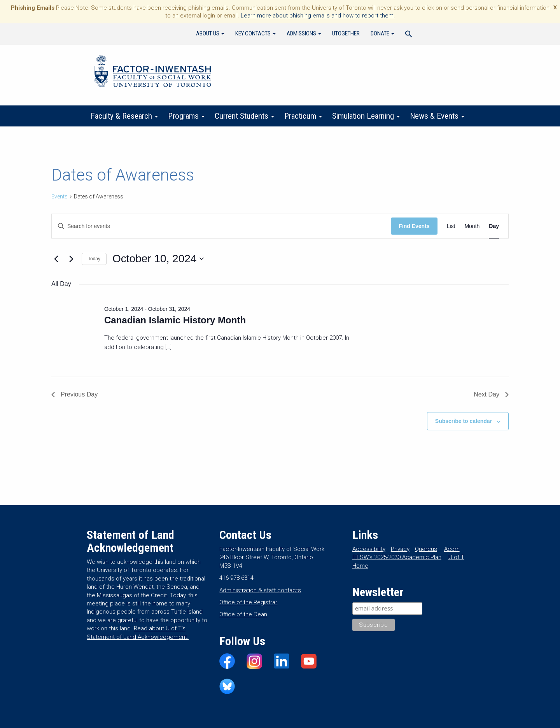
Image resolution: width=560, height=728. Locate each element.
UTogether (346, 33)
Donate (382, 33)
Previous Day (74, 394)
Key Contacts (255, 33)
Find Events (414, 226)
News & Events (437, 116)
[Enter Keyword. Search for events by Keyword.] (221, 226)
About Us (210, 33)
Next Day (491, 394)
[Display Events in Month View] (472, 226)
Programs (186, 116)
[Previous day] (56, 259)
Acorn (452, 549)
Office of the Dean (243, 614)
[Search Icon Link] (409, 35)
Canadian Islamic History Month (175, 320)
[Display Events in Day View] (494, 226)
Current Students (244, 116)
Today (94, 259)
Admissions (304, 33)
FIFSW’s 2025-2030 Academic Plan (397, 557)
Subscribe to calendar (464, 421)
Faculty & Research (124, 116)
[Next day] (71, 259)
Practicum (303, 116)
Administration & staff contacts (260, 590)
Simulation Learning (366, 116)
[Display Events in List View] (451, 226)
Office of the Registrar (248, 602)
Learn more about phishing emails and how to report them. (318, 16)
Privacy (400, 549)
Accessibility (369, 549)
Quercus (426, 549)
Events (59, 196)
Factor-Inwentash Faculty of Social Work (153, 72)
